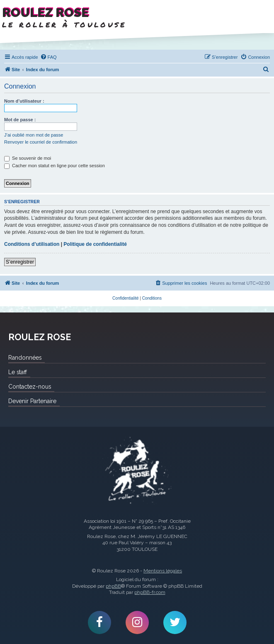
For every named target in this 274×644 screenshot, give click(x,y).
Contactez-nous (30, 387)
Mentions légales (163, 571)
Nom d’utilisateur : (24, 101)
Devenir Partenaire (32, 401)
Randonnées (25, 358)
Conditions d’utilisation (32, 244)
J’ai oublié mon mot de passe (34, 135)
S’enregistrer (20, 262)
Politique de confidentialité (95, 244)
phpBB (113, 586)
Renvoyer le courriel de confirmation (41, 142)
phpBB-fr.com (150, 592)
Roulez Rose (137, 471)
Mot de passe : (20, 120)
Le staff (18, 372)
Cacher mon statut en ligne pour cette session (55, 166)
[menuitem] (48, 57)
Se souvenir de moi (28, 158)
